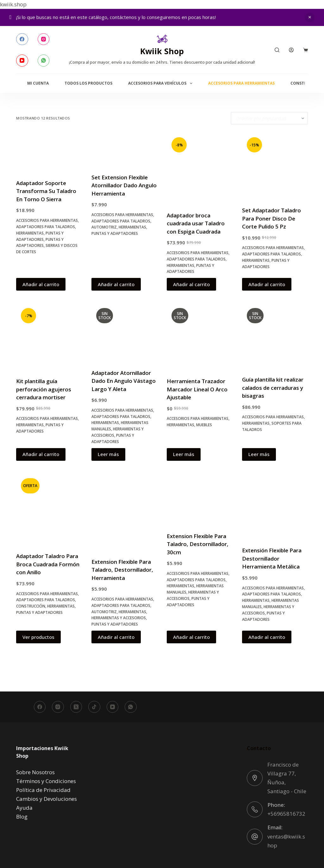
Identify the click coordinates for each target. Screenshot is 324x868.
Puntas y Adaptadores (115, 233)
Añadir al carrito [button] (41, 284)
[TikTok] (94, 707)
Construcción (31, 606)
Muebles (204, 425)
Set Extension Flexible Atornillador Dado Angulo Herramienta (124, 185)
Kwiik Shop (162, 51)
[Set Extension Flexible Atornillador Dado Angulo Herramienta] (124, 149)
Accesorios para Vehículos (161, 83)
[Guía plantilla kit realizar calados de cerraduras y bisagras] (275, 335)
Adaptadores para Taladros (46, 227)
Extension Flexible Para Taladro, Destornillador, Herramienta (122, 570)
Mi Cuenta (38, 83)
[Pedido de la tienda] (269, 118)
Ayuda (24, 808)
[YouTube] (22, 61)
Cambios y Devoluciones (47, 799)
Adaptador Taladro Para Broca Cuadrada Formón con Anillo (48, 564)
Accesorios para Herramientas (241, 83)
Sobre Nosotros (35, 772)
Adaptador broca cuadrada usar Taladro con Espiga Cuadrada (196, 223)
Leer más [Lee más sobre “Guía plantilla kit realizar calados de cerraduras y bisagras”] (259, 454)
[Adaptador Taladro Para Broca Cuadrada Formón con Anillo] (49, 509)
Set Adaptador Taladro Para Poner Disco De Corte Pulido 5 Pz (271, 218)
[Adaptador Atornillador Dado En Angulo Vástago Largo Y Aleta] (124, 332)
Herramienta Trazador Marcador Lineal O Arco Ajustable (197, 389)
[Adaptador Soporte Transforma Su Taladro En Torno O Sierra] (49, 152)
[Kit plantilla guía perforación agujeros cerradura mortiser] (49, 336)
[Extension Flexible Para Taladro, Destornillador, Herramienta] (124, 512)
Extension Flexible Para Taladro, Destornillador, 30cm (198, 544)
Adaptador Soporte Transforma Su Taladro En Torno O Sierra (46, 191)
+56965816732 (286, 814)
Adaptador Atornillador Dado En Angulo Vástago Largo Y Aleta (124, 381)
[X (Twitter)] (76, 707)
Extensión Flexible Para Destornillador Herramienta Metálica (272, 558)
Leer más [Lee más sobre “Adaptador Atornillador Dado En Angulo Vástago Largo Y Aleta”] (108, 454)
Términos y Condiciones (46, 781)
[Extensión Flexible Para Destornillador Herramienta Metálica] (275, 506)
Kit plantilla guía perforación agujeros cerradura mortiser (44, 389)
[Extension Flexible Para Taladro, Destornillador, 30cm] (200, 499)
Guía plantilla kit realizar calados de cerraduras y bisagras (273, 388)
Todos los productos (88, 83)
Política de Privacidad (43, 790)
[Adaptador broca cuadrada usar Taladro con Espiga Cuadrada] (200, 168)
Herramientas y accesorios (119, 618)
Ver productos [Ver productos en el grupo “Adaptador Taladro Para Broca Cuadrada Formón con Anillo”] (38, 637)
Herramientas (30, 233)
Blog (22, 817)
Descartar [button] (310, 17)
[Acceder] (291, 50)
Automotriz (104, 227)
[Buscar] (277, 50)
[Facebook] (22, 39)
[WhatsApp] (44, 61)
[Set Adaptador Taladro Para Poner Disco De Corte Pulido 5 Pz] (275, 165)
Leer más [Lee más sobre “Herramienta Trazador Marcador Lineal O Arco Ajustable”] (184, 454)
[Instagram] (44, 39)
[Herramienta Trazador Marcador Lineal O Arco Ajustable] (200, 336)
